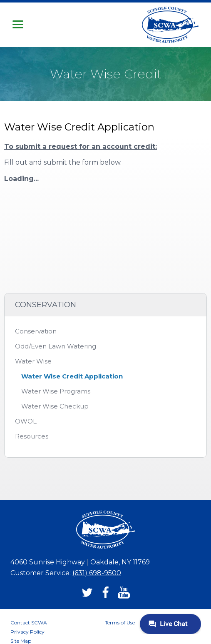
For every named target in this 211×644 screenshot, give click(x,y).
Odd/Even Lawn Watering (56, 346)
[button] (18, 25)
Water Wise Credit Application (72, 376)
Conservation (36, 331)
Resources (32, 436)
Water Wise (33, 361)
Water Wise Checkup (55, 406)
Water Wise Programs (56, 391)
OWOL (26, 421)
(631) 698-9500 (97, 573)
